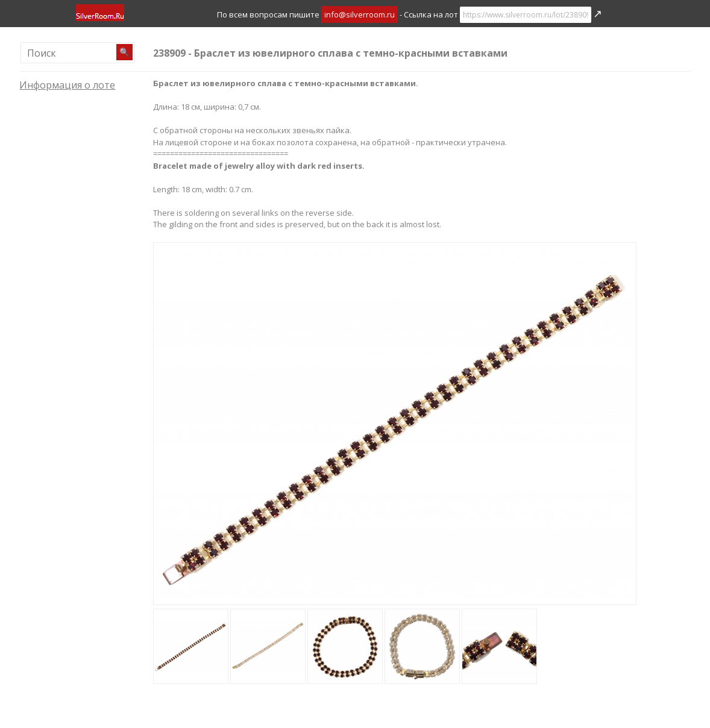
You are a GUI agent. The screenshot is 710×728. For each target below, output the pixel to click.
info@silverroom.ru (360, 14)
